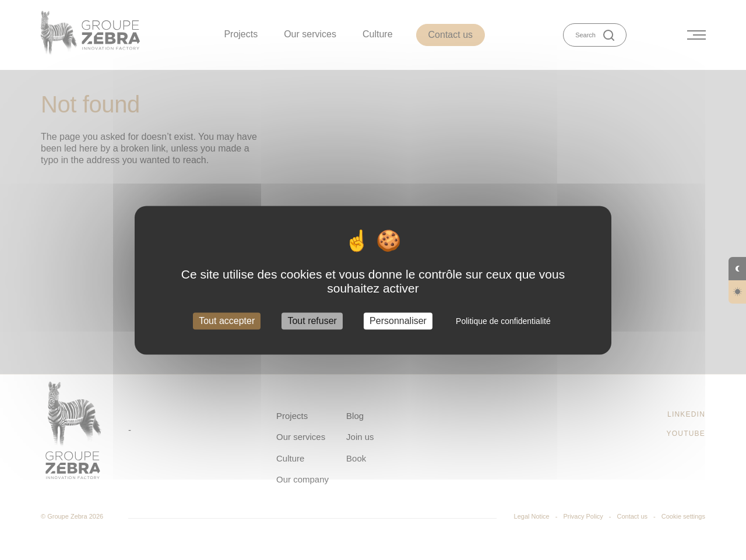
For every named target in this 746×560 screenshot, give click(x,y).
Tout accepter (227, 321)
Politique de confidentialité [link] (503, 321)
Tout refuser (312, 321)
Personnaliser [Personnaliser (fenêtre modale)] (398, 321)
